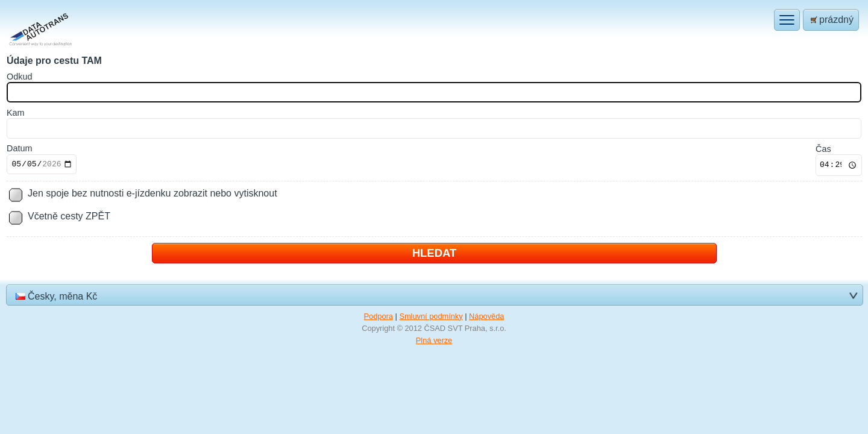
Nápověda (486, 316)
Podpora (379, 316)
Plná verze (434, 340)
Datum (19, 148)
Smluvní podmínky (431, 316)
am (16, 113)
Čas (823, 149)
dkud (19, 77)
